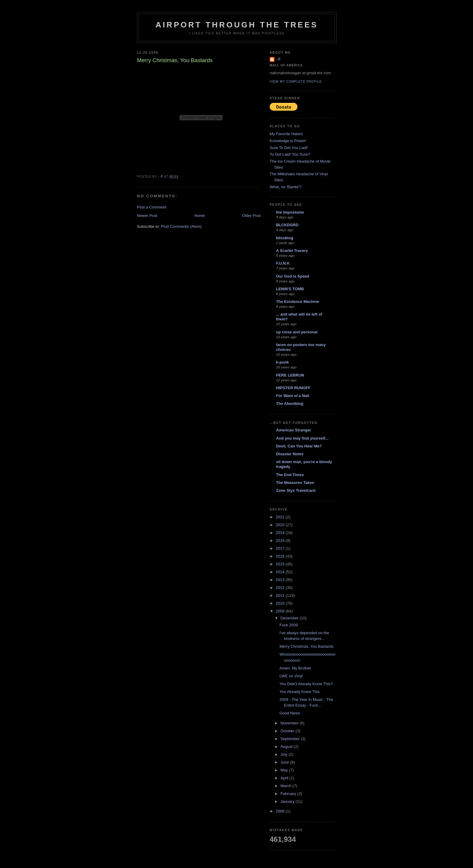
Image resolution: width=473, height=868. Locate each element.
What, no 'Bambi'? (286, 187)
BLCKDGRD (287, 225)
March (287, 786)
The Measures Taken (295, 483)
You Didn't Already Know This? (306, 684)
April (285, 778)
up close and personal (297, 332)
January (288, 801)
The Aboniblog (290, 404)
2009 (281, 611)
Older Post (251, 216)
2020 (281, 525)
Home (200, 216)
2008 (281, 811)
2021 (281, 517)
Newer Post (147, 216)
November (290, 723)
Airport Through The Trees (237, 25)
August (287, 747)
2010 (281, 603)
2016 (281, 556)
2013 (281, 580)
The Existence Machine (298, 302)
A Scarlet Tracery (292, 251)
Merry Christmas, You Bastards (306, 646)
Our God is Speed (293, 276)
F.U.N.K (283, 263)
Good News (290, 713)
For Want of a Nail (293, 396)
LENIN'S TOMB (290, 289)
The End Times (290, 475)
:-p (278, 59)
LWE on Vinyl (291, 676)
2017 (281, 548)
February (289, 794)
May (285, 770)
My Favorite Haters (286, 134)
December (290, 618)
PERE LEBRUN (290, 375)
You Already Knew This (299, 692)
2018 (281, 541)
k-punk (283, 362)
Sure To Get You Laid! (289, 148)
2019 (281, 533)
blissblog (285, 238)
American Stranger (294, 430)
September (291, 739)
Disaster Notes (290, 454)
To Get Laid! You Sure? (290, 154)
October (288, 731)
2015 (281, 564)
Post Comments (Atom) (181, 226)
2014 (281, 572)
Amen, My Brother (295, 668)
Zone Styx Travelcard (296, 490)
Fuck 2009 (289, 625)
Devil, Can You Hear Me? (299, 446)
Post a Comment (152, 207)
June (285, 762)
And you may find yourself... (302, 438)
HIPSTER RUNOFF (293, 388)
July (285, 754)
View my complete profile (296, 82)
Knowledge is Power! (288, 141)
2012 (281, 588)
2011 (281, 595)
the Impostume (290, 212)
